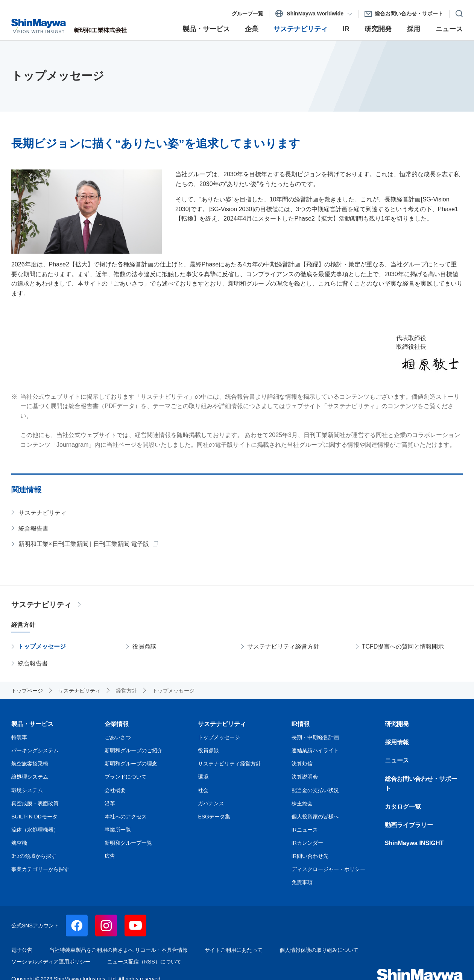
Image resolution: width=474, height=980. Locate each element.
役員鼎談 (144, 647)
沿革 (110, 803)
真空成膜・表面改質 (35, 803)
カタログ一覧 (403, 807)
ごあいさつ (118, 737)
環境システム (27, 790)
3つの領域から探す (34, 856)
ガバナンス (211, 803)
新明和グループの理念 (131, 764)
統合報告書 (33, 529)
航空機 (19, 843)
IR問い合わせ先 (310, 856)
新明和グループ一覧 (128, 843)
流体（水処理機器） (35, 830)
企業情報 (117, 724)
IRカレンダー (307, 843)
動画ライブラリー (409, 825)
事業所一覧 (118, 830)
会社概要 (115, 790)
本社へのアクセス (126, 817)
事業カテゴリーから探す (40, 869)
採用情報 (397, 742)
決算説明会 (305, 777)
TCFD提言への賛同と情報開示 (403, 647)
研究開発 (397, 724)
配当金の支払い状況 (315, 790)
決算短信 (302, 764)
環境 (203, 777)
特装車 (19, 737)
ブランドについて (126, 777)
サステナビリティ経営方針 (283, 647)
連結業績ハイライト (315, 750)
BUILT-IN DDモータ (34, 817)
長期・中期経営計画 (315, 737)
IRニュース (305, 830)
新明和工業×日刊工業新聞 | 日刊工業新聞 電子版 (84, 544)
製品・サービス (32, 724)
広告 (110, 856)
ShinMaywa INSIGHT (414, 843)
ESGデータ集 (214, 817)
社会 (203, 790)
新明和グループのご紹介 (134, 750)
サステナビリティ (43, 513)
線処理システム (30, 777)
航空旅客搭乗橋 (30, 764)
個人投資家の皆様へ (315, 817)
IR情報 (301, 724)
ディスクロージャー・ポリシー (328, 869)
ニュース (397, 760)
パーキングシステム (35, 750)
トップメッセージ (42, 647)
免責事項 (302, 882)
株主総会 (302, 803)
